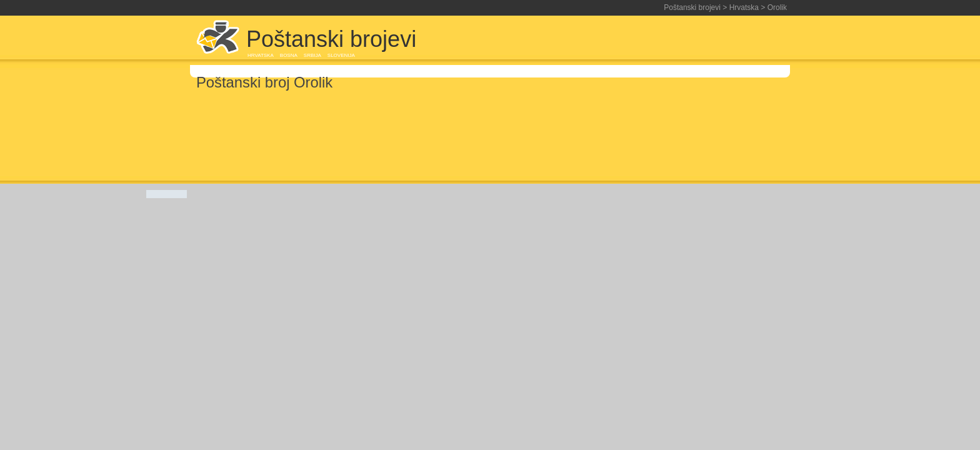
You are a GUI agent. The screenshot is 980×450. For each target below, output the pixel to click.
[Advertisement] (642, 39)
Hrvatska (744, 7)
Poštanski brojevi (692, 7)
